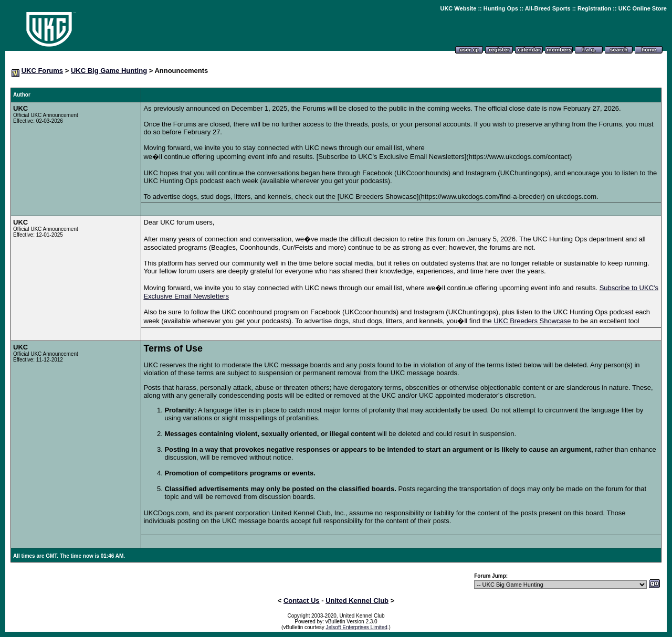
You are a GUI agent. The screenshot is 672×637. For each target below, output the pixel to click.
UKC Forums (42, 71)
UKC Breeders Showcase (532, 321)
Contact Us (302, 601)
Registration (594, 8)
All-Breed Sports (548, 8)
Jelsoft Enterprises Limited (357, 627)
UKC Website (458, 8)
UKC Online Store (643, 8)
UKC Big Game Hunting (109, 71)
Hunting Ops (501, 8)
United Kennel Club (357, 601)
